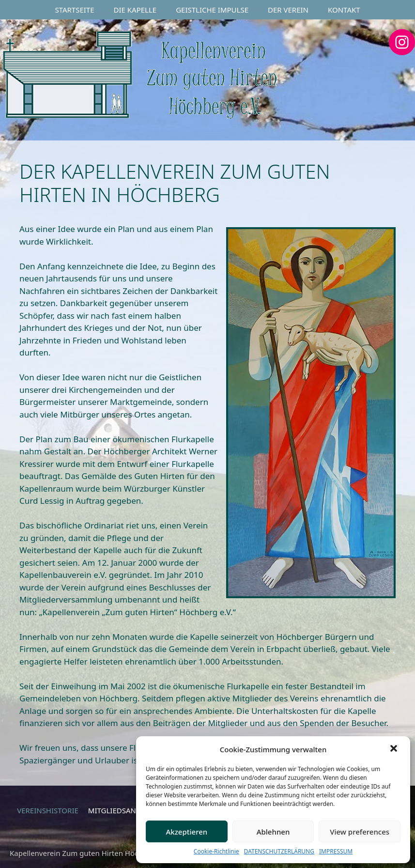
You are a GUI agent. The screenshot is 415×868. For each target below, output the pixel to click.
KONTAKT (344, 10)
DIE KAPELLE (135, 10)
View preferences (360, 832)
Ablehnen (273, 832)
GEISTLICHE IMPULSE (212, 10)
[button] (395, 749)
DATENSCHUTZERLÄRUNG (279, 851)
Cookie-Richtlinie (216, 851)
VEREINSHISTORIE (48, 810)
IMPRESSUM (336, 851)
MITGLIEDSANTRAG (121, 810)
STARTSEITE (74, 10)
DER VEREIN (288, 10)
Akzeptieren (186, 832)
